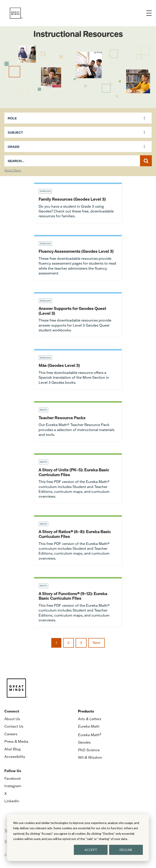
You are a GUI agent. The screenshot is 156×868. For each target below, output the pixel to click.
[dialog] (78, 838)
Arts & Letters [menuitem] (90, 719)
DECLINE (126, 850)
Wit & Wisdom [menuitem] (90, 757)
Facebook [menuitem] (13, 778)
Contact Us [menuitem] (14, 726)
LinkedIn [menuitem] (12, 801)
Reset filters (13, 170)
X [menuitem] (6, 794)
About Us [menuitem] (12, 719)
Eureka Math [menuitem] (89, 726)
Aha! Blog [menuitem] (12, 749)
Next (97, 643)
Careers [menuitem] (11, 734)
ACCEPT (91, 850)
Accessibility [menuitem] (15, 757)
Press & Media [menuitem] (16, 741)
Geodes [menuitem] (84, 742)
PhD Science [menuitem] (89, 750)
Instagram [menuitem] (13, 786)
